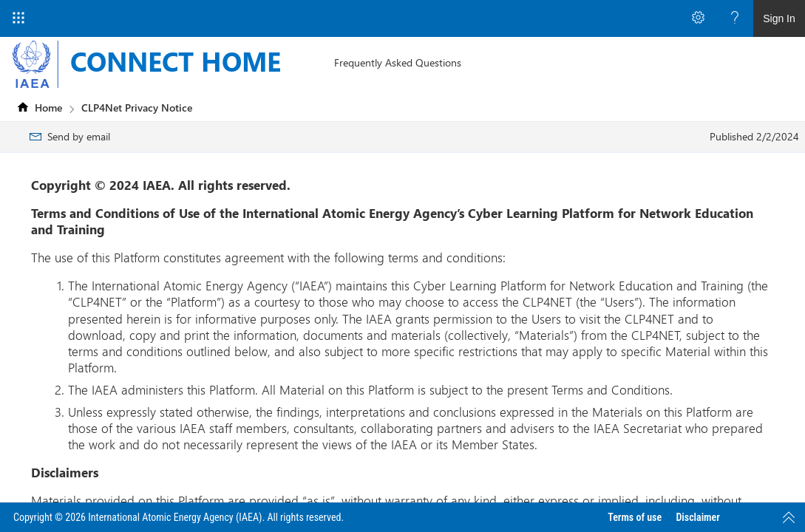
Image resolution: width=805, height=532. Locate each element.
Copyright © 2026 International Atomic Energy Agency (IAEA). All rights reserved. (179, 517)
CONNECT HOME (176, 61)
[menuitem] (398, 63)
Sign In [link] (779, 18)
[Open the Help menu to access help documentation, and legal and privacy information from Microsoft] (735, 18)
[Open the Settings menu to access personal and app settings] (698, 18)
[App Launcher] (18, 18)
